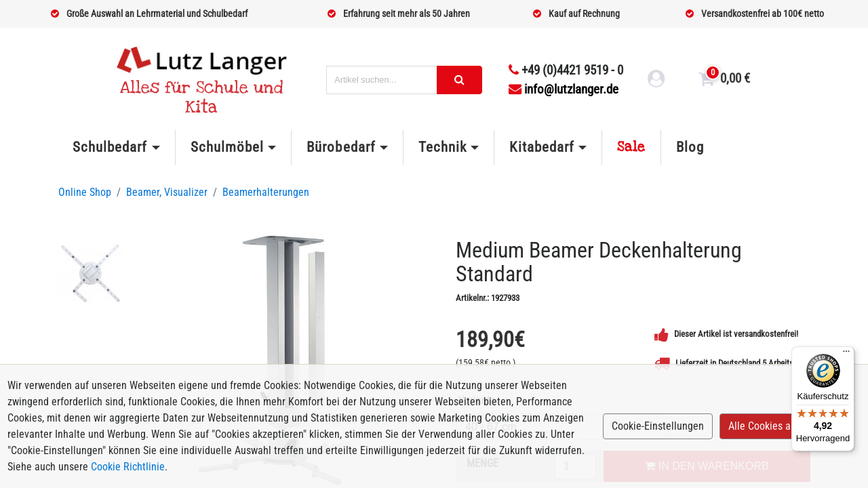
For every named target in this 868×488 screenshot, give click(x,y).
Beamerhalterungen (266, 192)
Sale (631, 147)
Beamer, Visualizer (167, 192)
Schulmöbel (227, 147)
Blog (690, 147)
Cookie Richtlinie (128, 467)
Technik (442, 147)
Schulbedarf (110, 147)
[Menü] (846, 354)
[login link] (656, 81)
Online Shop (85, 192)
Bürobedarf (341, 147)
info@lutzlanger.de (564, 89)
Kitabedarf (541, 147)
